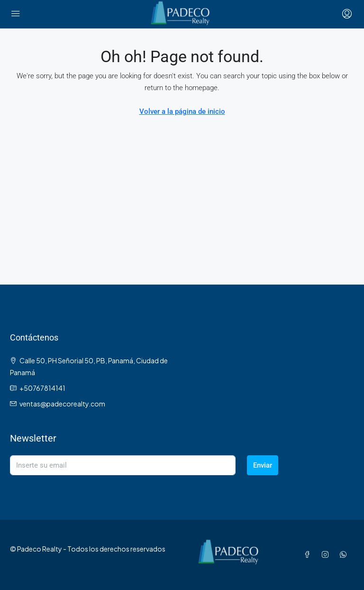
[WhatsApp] (345, 554)
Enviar (263, 465)
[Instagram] (327, 554)
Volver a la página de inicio (182, 111)
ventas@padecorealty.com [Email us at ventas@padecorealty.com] (62, 404)
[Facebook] (309, 554)
